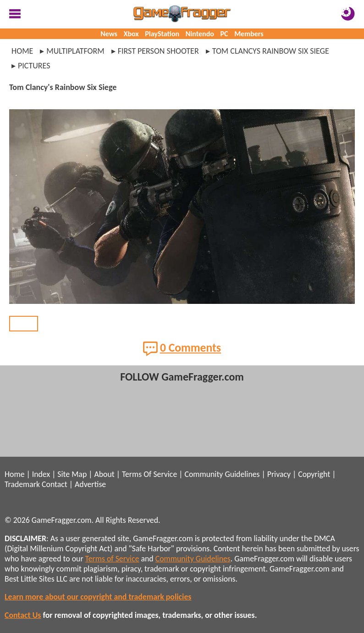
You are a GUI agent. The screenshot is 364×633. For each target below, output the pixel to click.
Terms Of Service (149, 474)
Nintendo (200, 34)
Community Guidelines (222, 474)
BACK (24, 324)
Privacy (279, 474)
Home (22, 51)
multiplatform (75, 51)
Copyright (314, 474)
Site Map (72, 474)
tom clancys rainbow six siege (271, 51)
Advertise (90, 484)
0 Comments (182, 348)
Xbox (131, 34)
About (104, 474)
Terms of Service (112, 559)
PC (224, 34)
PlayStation (162, 34)
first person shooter (158, 51)
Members (249, 34)
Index (41, 474)
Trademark (22, 484)
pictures (34, 66)
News (109, 34)
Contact (55, 484)
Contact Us (23, 615)
